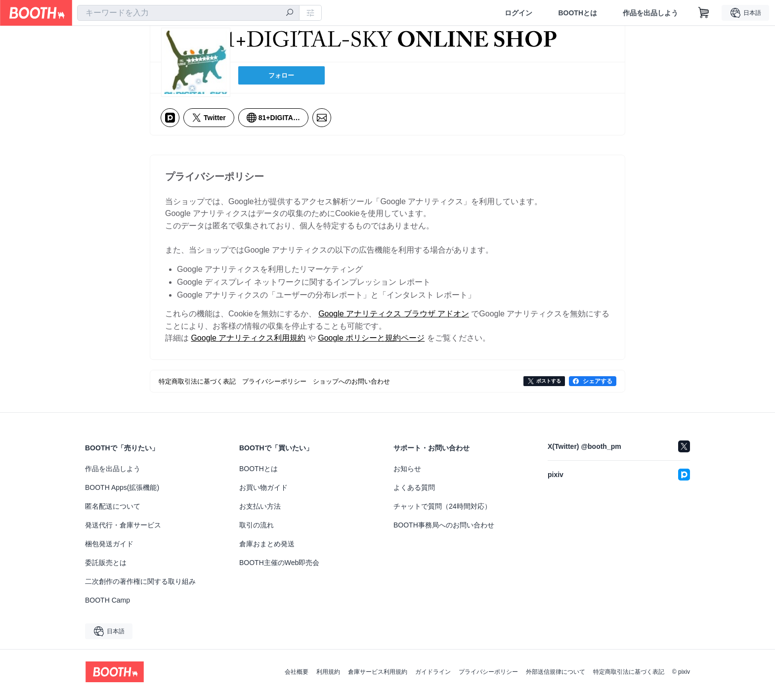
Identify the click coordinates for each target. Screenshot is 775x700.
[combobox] (188, 13)
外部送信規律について (556, 678)
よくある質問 (414, 493)
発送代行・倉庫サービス (123, 531)
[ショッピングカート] (704, 13)
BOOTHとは (578, 13)
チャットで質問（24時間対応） (442, 512)
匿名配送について (113, 512)
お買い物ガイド (263, 493)
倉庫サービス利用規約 (378, 678)
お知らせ (407, 475)
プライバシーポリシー (488, 678)
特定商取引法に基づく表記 (629, 678)
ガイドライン (433, 678)
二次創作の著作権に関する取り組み (140, 587)
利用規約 (328, 678)
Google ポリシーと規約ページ (371, 344)
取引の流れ (257, 531)
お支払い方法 (260, 512)
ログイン (518, 13)
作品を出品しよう (650, 13)
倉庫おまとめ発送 (267, 550)
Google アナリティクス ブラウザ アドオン (394, 318)
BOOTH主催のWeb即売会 (279, 569)
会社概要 (297, 678)
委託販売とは (106, 569)
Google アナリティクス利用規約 (248, 344)
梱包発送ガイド (109, 550)
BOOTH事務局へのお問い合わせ (444, 531)
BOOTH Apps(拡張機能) (122, 493)
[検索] (290, 13)
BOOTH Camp (108, 606)
